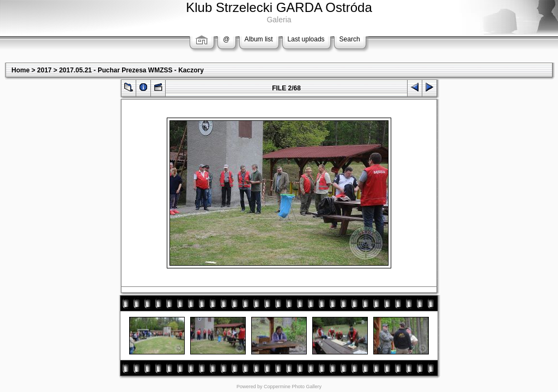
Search (350, 39)
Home (20, 70)
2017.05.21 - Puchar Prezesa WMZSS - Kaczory (131, 70)
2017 (44, 70)
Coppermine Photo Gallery (293, 387)
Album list (259, 39)
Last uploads (306, 39)
